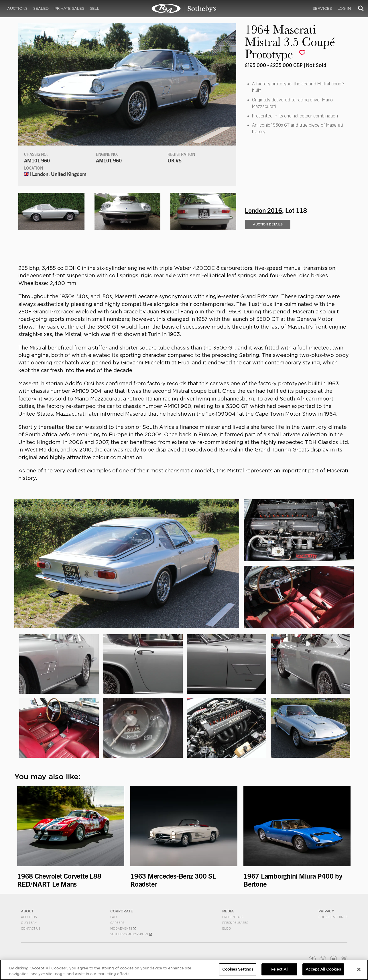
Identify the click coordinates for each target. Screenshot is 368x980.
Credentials (233, 917)
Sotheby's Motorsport (131, 934)
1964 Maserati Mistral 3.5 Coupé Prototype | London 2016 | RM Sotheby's (184, 9)
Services (322, 8)
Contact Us (30, 928)
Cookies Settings (333, 917)
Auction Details (268, 224)
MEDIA (228, 911)
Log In (344, 8)
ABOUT (27, 911)
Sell (95, 8)
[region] (184, 970)
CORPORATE (122, 911)
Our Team (29, 923)
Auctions (17, 8)
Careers (117, 923)
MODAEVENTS (123, 928)
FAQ (114, 917)
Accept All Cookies (323, 969)
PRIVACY (326, 911)
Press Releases (235, 923)
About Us (29, 917)
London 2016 (263, 210)
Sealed (41, 8)
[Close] (359, 969)
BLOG (227, 928)
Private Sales (69, 8)
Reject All (279, 969)
